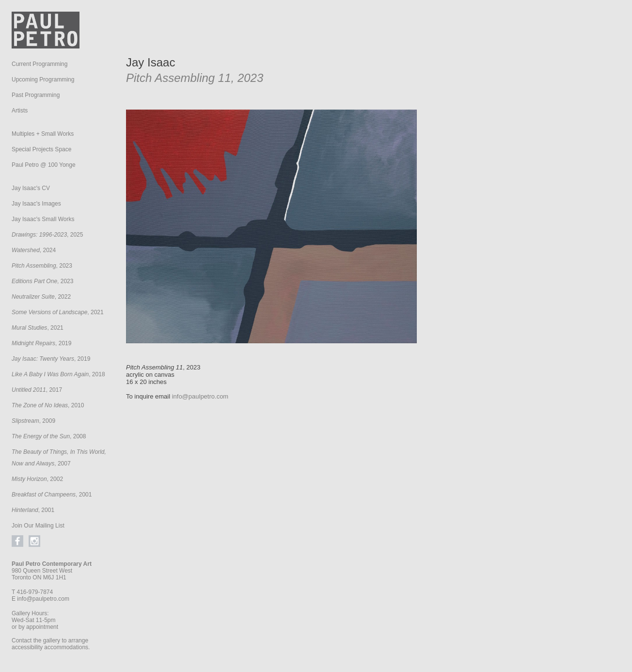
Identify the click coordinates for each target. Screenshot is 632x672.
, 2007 (59, 458)
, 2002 (37, 479)
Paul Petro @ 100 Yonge (44, 165)
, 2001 (52, 495)
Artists (20, 111)
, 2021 (58, 312)
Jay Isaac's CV (31, 188)
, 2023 (42, 266)
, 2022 (41, 297)
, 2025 (47, 235)
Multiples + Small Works (43, 134)
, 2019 (41, 343)
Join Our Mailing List (38, 526)
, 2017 (37, 390)
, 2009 (33, 421)
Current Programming (39, 64)
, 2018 (58, 374)
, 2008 (49, 436)
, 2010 (48, 405)
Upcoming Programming (43, 80)
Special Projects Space (41, 149)
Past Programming (36, 95)
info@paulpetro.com (43, 599)
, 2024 (34, 250)
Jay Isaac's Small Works (43, 219)
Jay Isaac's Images (36, 204)
